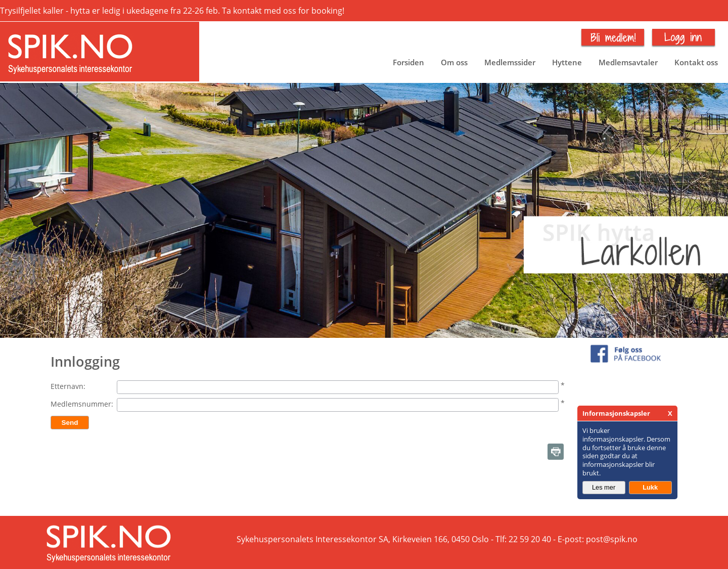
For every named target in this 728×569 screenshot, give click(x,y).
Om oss (454, 62)
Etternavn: (68, 386)
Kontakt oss (696, 62)
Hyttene (567, 62)
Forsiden (408, 62)
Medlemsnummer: (82, 404)
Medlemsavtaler (628, 62)
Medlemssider (510, 62)
